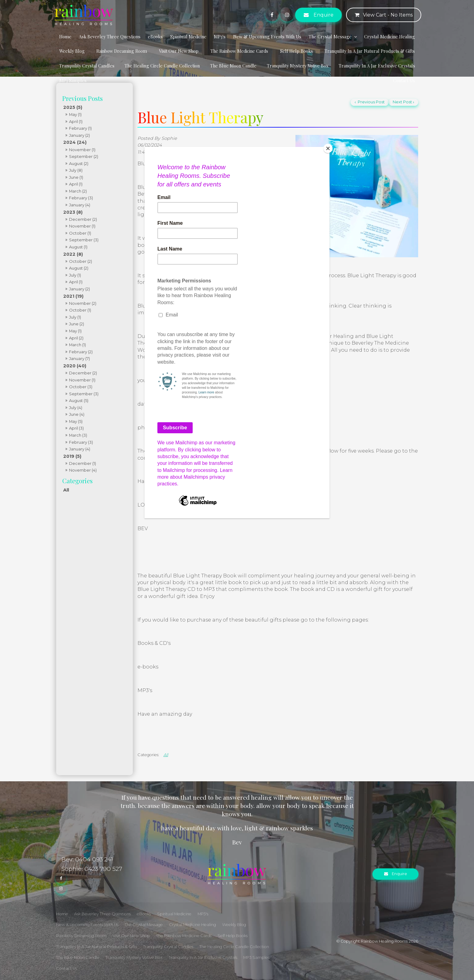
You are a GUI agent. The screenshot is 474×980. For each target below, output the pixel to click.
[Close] (328, 148)
